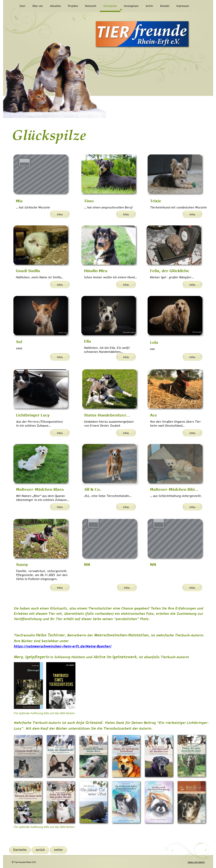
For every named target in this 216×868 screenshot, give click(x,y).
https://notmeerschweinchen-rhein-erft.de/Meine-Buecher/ (63, 646)
